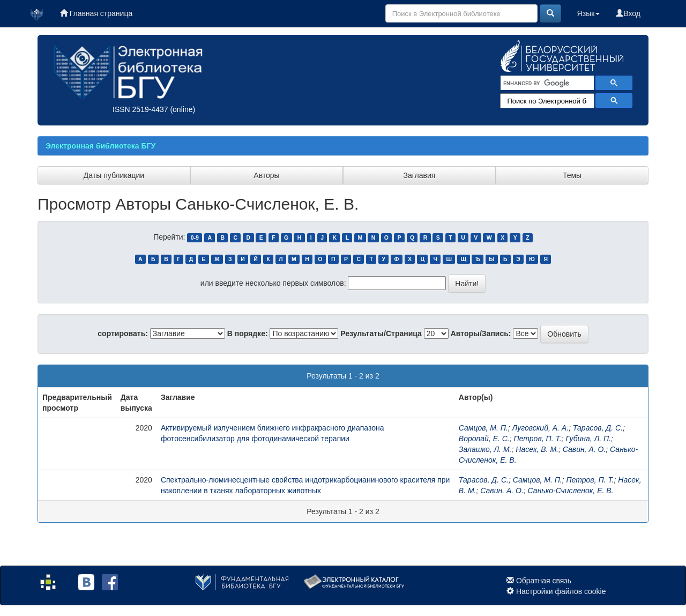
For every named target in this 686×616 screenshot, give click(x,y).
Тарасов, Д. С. (598, 428)
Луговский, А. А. (540, 428)
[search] (546, 83)
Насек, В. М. (537, 449)
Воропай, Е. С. (484, 439)
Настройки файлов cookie (561, 591)
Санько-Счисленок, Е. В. (571, 491)
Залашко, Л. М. (485, 449)
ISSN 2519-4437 (140, 109)
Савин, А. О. (584, 449)
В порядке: (248, 333)
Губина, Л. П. (588, 439)
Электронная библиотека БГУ (100, 146)
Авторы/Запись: (481, 333)
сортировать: (123, 333)
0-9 (195, 238)
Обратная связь (544, 581)
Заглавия (420, 175)
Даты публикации (114, 175)
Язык (589, 13)
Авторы (266, 175)
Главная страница (96, 13)
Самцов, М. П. (483, 428)
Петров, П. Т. (538, 439)
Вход (628, 13)
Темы (572, 175)
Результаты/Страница (381, 333)
